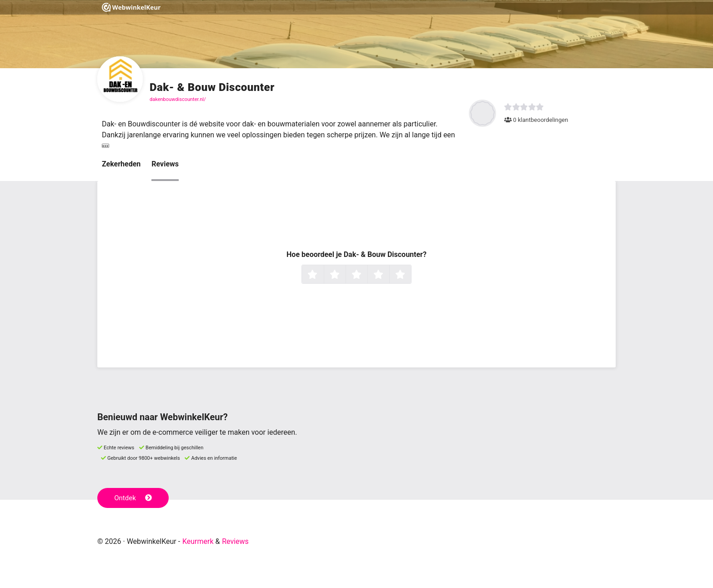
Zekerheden (121, 164)
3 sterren (367, 275)
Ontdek (133, 498)
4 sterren (388, 275)
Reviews (165, 164)
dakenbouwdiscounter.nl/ (178, 99)
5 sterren (410, 275)
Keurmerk (198, 541)
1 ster (323, 275)
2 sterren (345, 275)
